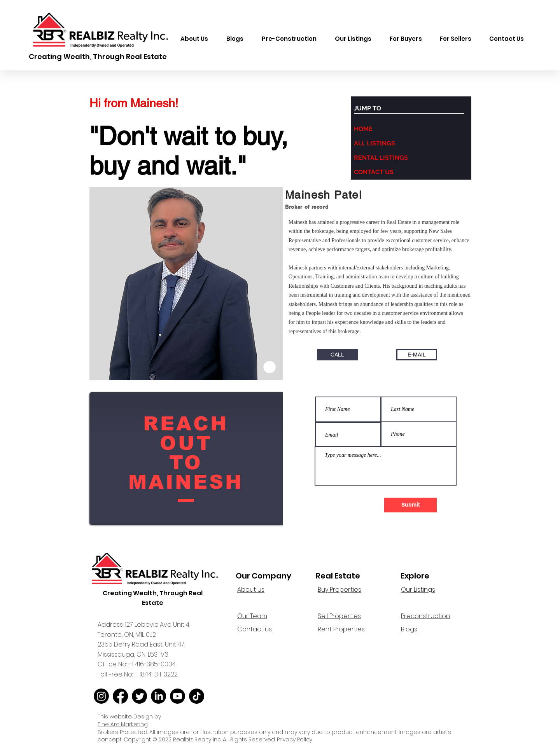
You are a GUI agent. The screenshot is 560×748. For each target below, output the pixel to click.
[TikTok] (197, 696)
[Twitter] (139, 696)
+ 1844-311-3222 (156, 674)
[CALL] (337, 355)
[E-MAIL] (417, 355)
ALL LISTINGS (374, 143)
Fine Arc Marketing (123, 724)
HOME (363, 129)
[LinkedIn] (158, 696)
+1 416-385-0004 (152, 664)
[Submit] (410, 505)
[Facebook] (120, 696)
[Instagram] (101, 696)
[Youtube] (178, 696)
